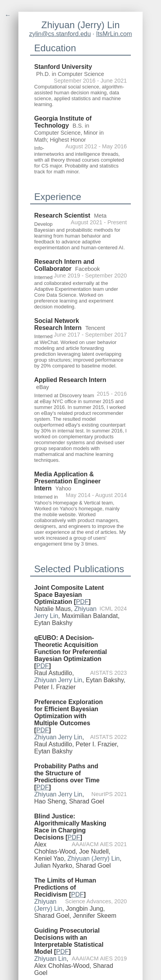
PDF (82, 602)
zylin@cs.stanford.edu (60, 34)
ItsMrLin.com (114, 34)
